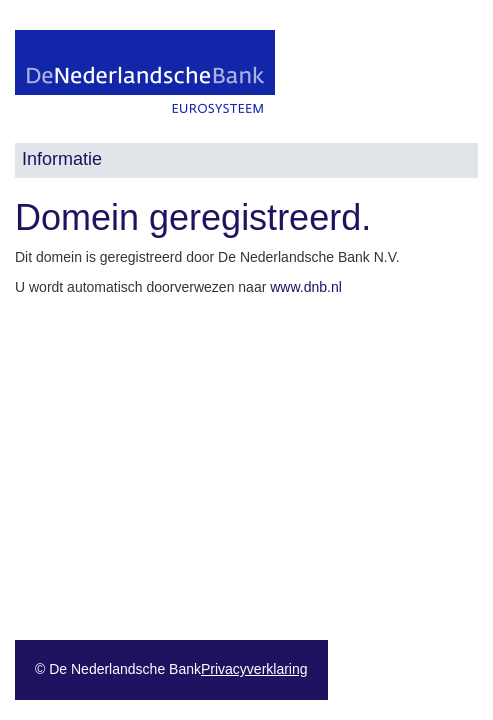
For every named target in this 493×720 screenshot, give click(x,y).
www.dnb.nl (306, 287)
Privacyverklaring (254, 669)
